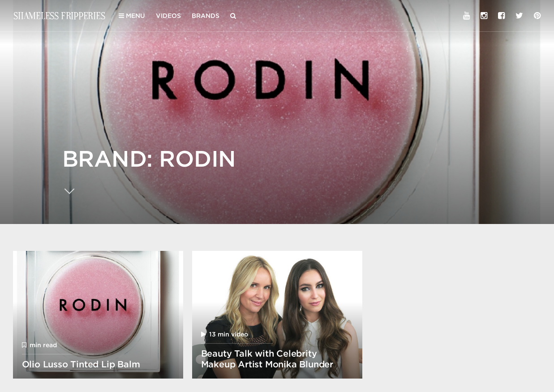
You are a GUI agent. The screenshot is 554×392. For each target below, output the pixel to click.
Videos (168, 16)
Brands (206, 16)
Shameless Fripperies (59, 15)
